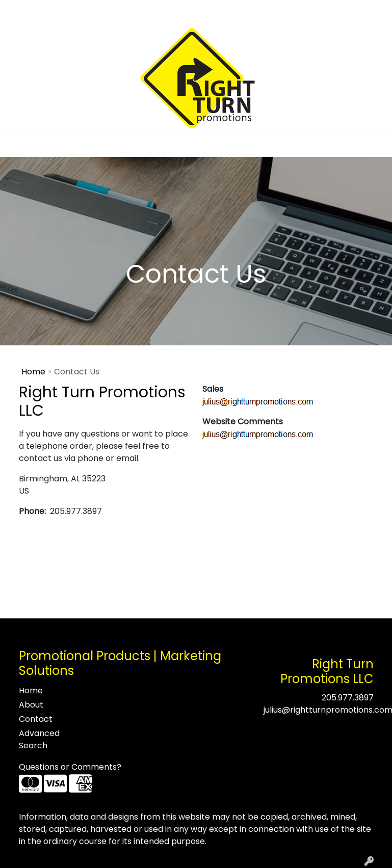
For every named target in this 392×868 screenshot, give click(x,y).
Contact (147, 11)
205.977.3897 (348, 698)
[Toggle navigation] (16, 146)
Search (251, 11)
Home (22, 11)
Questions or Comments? (70, 767)
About (53, 11)
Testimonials (98, 11)
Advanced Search (39, 739)
